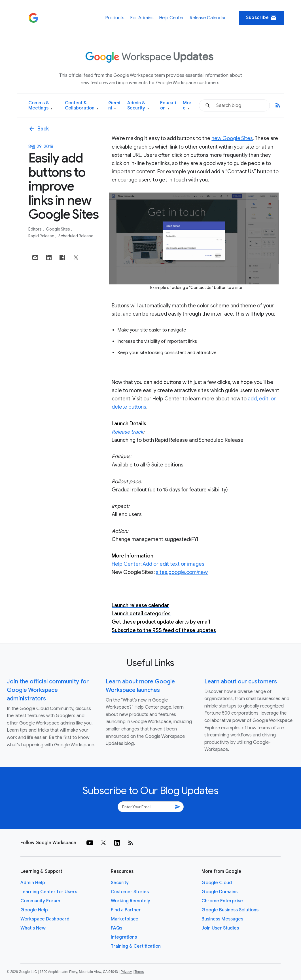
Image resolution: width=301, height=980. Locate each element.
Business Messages (222, 919)
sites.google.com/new (182, 572)
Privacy (126, 972)
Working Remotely (131, 901)
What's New (33, 928)
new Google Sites (232, 138)
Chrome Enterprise (222, 901)
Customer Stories (130, 892)
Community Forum (40, 901)
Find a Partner (126, 910)
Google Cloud (217, 883)
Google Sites (58, 229)
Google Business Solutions (230, 910)
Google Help (34, 910)
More (187, 106)
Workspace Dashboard (45, 919)
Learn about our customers (241, 682)
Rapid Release (42, 236)
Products (115, 18)
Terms (139, 972)
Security (120, 883)
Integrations (124, 937)
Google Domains (220, 892)
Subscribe (261, 18)
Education (168, 106)
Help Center (171, 18)
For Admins (142, 18)
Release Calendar (208, 18)
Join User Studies (220, 928)
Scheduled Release (76, 236)
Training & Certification (136, 946)
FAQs (116, 928)
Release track (127, 432)
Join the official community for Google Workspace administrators (48, 690)
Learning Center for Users (49, 892)
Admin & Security (138, 106)
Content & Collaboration (82, 106)
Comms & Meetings (40, 106)
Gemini (114, 106)
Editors (35, 229)
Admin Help (33, 883)
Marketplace (125, 919)
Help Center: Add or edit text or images (158, 564)
